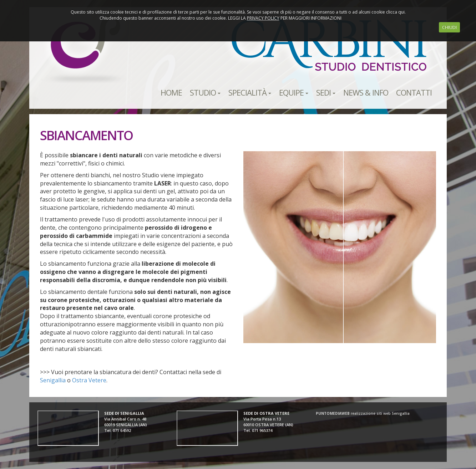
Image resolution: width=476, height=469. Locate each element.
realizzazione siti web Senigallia (363, 413)
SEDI (326, 92)
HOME (171, 92)
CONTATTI (414, 92)
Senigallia (53, 380)
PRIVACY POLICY (263, 18)
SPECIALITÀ (250, 92)
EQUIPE (294, 92)
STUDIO (205, 92)
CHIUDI (449, 27)
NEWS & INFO (366, 92)
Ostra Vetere (89, 380)
